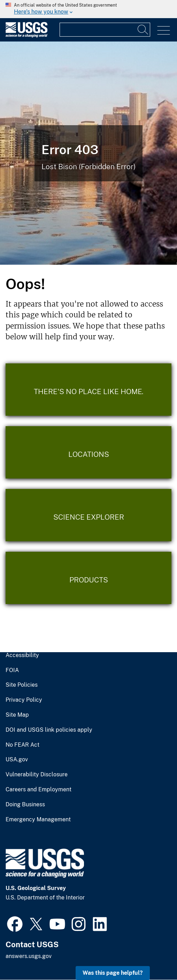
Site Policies (22, 685)
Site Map (17, 715)
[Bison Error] (88, 153)
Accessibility (22, 655)
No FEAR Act (22, 745)
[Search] (143, 30)
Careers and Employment (39, 790)
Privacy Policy (24, 700)
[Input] (105, 30)
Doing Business (25, 805)
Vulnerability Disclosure (37, 775)
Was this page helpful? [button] (113, 973)
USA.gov (17, 760)
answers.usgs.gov (29, 956)
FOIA (12, 670)
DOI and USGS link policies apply (49, 730)
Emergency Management (38, 820)
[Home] (26, 36)
